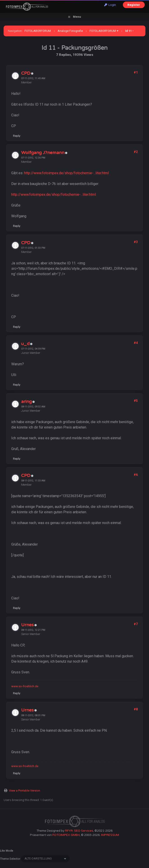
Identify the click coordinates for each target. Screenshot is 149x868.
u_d (25, 344)
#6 (136, 475)
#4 (136, 343)
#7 (136, 624)
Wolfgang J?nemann (43, 153)
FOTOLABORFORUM (38, 31)
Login (110, 5)
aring (26, 402)
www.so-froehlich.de (25, 686)
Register (134, 5)
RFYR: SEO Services (79, 831)
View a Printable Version (25, 791)
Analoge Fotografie (70, 31)
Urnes (27, 625)
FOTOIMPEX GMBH (66, 835)
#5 (136, 401)
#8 (136, 709)
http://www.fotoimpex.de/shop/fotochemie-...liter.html (66, 173)
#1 (136, 72)
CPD (26, 73)
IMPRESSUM (110, 835)
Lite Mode (7, 851)
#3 (136, 242)
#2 (136, 152)
